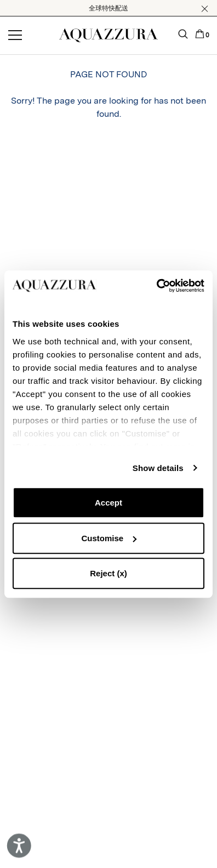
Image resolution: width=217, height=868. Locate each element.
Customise (109, 538)
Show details (158, 468)
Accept (108, 503)
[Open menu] (15, 36)
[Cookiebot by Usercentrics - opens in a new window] (156, 286)
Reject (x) (108, 573)
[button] (205, 9)
